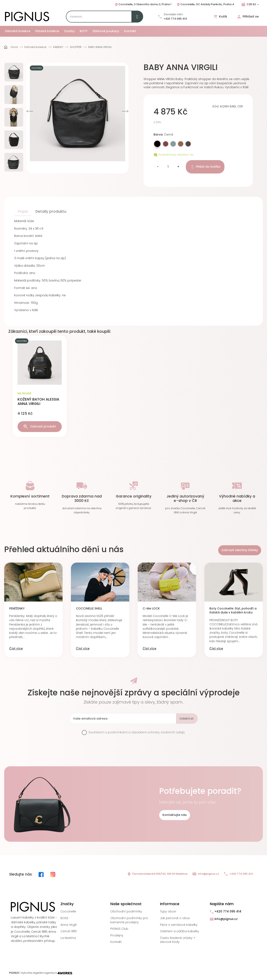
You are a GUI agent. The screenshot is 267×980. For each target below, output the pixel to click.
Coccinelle (68, 911)
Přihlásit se (248, 17)
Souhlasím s (137, 732)
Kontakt (116, 942)
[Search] (105, 17)
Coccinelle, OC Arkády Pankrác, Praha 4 (205, 5)
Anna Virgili (69, 925)
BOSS (64, 918)
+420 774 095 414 (175, 19)
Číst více (16, 649)
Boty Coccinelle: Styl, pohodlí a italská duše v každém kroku (233, 611)
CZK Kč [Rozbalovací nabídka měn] (251, 4)
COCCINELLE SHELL (89, 609)
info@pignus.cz (206, 874)
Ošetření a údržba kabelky (179, 931)
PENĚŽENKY (17, 609)
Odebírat (186, 719)
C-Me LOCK (151, 609)
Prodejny (117, 935)
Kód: (216, 106)
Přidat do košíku (205, 167)
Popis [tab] (23, 211)
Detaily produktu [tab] (51, 211)
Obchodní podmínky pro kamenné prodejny (129, 920)
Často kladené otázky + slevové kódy (178, 940)
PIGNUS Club (119, 929)
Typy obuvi (168, 911)
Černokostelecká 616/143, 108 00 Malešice (157, 874)
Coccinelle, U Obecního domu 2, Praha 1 (143, 5)
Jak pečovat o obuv (175, 918)
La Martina (68, 938)
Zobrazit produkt (40, 427)
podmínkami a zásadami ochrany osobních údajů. (147, 732)
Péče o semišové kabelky (179, 925)
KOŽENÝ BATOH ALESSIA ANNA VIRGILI (38, 401)
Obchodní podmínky (126, 911)
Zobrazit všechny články (240, 550)
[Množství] (168, 167)
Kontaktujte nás (175, 815)
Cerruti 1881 (69, 931)
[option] (14, 72)
